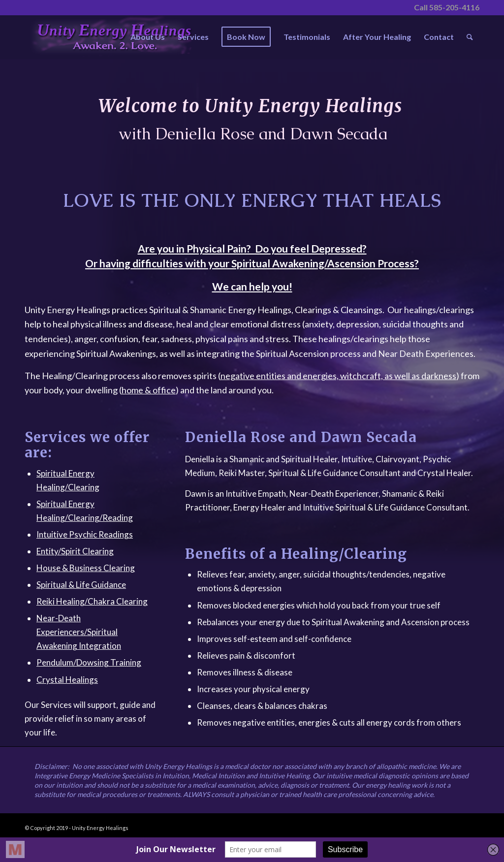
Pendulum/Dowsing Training (89, 662)
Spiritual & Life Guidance (81, 585)
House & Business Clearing (86, 568)
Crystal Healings (67, 680)
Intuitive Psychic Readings (85, 534)
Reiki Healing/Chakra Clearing (92, 601)
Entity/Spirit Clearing (75, 551)
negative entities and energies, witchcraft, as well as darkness (338, 376)
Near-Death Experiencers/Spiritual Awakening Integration (79, 632)
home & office (149, 390)
